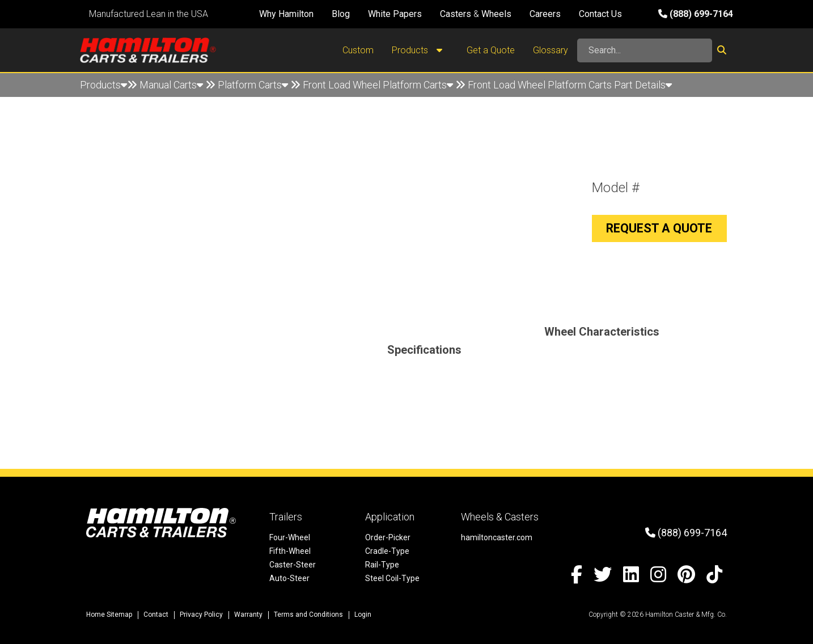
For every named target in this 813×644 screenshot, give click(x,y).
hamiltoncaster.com (497, 537)
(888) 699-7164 (696, 14)
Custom (358, 50)
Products (420, 50)
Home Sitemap (109, 615)
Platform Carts (253, 85)
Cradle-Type (387, 551)
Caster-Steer (293, 565)
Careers (545, 14)
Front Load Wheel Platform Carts (378, 85)
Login (363, 615)
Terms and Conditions (308, 615)
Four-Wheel (290, 537)
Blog (341, 14)
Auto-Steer (289, 578)
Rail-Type (382, 565)
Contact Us (600, 14)
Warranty (248, 615)
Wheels (496, 14)
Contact (156, 615)
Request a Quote (659, 228)
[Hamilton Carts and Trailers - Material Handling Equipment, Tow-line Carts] (148, 50)
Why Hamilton (286, 14)
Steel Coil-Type (392, 578)
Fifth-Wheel (290, 551)
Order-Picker (388, 537)
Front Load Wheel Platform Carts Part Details (570, 85)
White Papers (395, 14)
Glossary (551, 50)
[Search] (645, 50)
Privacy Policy (201, 615)
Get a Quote (491, 50)
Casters (456, 14)
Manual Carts (171, 85)
